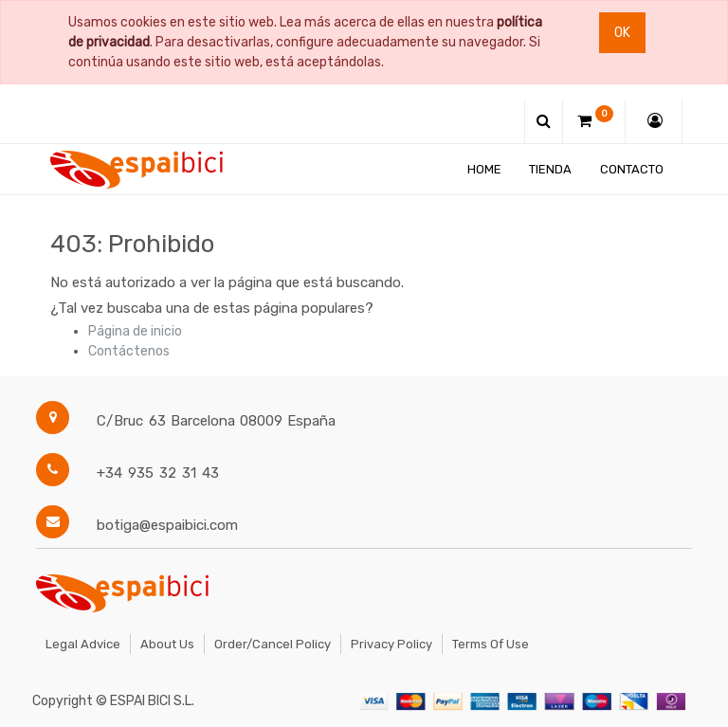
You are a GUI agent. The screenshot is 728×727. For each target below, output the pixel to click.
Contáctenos (129, 351)
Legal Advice (83, 644)
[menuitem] (484, 169)
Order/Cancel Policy (273, 644)
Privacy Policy (391, 644)
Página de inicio (135, 331)
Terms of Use (491, 644)
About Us (167, 644)
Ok (622, 33)
